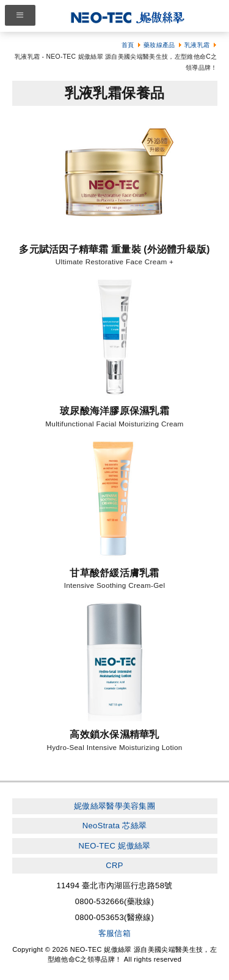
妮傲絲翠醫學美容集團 (114, 806)
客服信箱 (114, 933)
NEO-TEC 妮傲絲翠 (114, 846)
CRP (114, 865)
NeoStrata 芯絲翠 (114, 826)
